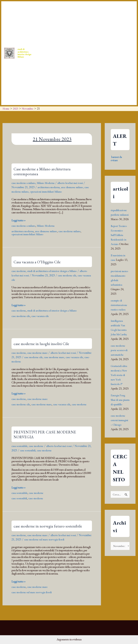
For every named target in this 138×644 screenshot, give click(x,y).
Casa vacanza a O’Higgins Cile (37, 262)
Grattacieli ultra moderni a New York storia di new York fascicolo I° (120, 389)
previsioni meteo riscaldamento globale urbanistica (119, 289)
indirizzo (47, 78)
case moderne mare (40, 353)
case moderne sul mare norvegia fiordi (60, 542)
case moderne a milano (25, 183)
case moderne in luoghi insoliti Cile (41, 344)
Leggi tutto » (19, 220)
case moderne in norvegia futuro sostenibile (48, 529)
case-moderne (35, 361)
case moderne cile (79, 275)
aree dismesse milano (78, 187)
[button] (49, 28)
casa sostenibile (20, 449)
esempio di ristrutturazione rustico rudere (120, 319)
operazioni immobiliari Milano (56, 192)
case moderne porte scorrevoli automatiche (120, 364)
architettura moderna (52, 187)
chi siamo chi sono (76, 78)
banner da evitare (116, 158)
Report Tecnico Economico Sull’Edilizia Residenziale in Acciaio (120, 240)
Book (101, 28)
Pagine (93, 78)
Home (47, 28)
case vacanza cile (21, 280)
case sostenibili (46, 453)
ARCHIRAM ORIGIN (116, 28)
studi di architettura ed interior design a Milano (57, 271)
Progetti (72, 28)
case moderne (20, 271)
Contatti (88, 28)
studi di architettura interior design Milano (27, 53)
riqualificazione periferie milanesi (120, 215)
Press (58, 28)
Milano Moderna (49, 183)
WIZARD (59, 78)
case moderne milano (24, 192)
